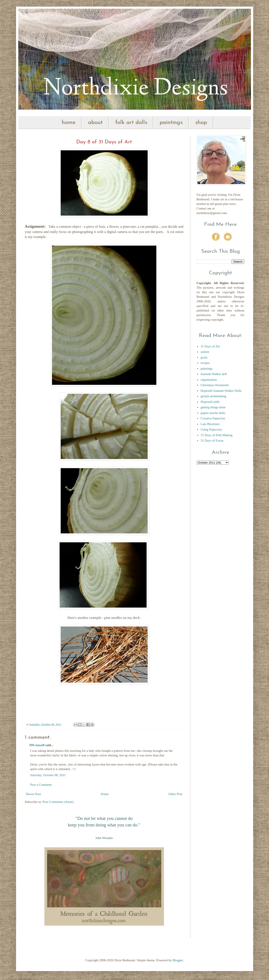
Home (105, 794)
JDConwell (37, 745)
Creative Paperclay (213, 418)
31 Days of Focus (212, 441)
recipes (205, 363)
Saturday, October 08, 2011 (48, 775)
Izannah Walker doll (214, 374)
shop (201, 123)
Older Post (175, 794)
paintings (171, 123)
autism (205, 352)
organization (209, 380)
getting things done (213, 407)
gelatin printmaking (213, 396)
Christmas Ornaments (215, 385)
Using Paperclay (211, 429)
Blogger (178, 960)
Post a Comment (41, 785)
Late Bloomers (210, 424)
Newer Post (33, 794)
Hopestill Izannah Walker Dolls (221, 391)
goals (204, 357)
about (95, 123)
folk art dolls (131, 123)
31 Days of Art (210, 346)
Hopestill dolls (210, 402)
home (69, 123)
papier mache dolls (213, 413)
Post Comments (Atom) (58, 802)
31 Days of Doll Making (216, 435)
